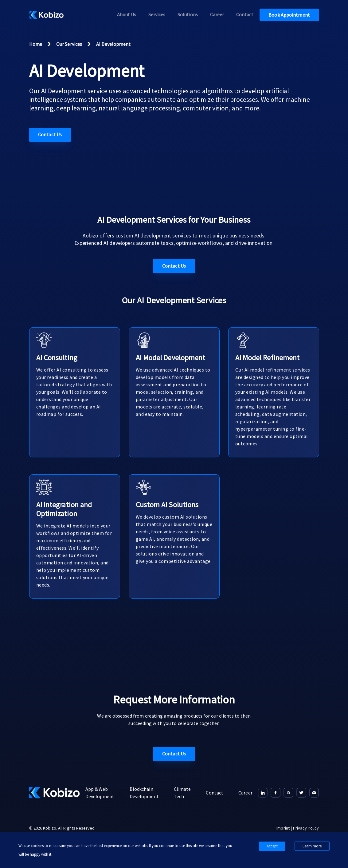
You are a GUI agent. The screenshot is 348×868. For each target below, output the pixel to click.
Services (157, 14)
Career (217, 14)
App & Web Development (100, 793)
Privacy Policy (306, 828)
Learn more (312, 846)
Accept (272, 846)
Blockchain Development (144, 793)
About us (127, 14)
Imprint (283, 828)
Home (36, 44)
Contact (245, 14)
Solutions (188, 14)
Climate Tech (182, 793)
